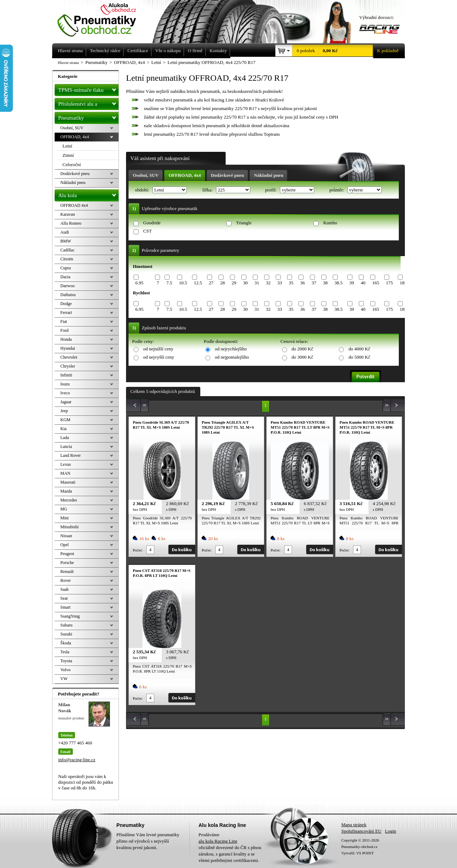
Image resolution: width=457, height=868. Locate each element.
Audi (65, 232)
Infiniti (66, 375)
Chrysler (68, 366)
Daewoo (67, 286)
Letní (67, 146)
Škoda (66, 643)
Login (390, 831)
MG (64, 509)
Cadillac (67, 250)
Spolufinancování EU (361, 831)
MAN (65, 473)
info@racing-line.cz (77, 760)
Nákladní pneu (268, 175)
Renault (67, 572)
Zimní (68, 155)
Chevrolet (69, 357)
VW (64, 679)
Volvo (65, 670)
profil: (271, 190)
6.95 (139, 283)
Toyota (66, 661)
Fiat (64, 321)
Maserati (68, 482)
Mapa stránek (354, 825)
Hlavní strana (68, 63)
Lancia (66, 447)
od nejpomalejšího (232, 357)
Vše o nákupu (168, 51)
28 (223, 283)
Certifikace (138, 51)
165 (376, 283)
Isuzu (65, 384)
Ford (64, 330)
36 (303, 283)
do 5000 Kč (359, 357)
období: (143, 190)
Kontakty (218, 51)
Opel (64, 545)
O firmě (195, 51)
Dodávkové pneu (228, 175)
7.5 (169, 283)
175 (390, 283)
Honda (66, 339)
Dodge (66, 304)
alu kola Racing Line (218, 841)
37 (314, 283)
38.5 (339, 283)
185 (403, 283)
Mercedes (69, 500)
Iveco (65, 393)
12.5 (198, 283)
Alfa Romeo (71, 223)
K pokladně (386, 51)
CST (147, 231)
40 (363, 283)
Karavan (68, 214)
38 (325, 283)
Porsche (67, 563)
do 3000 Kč (303, 357)
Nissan (66, 536)
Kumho (330, 223)
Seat (64, 598)
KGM (65, 420)
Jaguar (66, 402)
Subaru (66, 625)
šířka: (208, 190)
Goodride (152, 223)
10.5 (183, 283)
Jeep (64, 411)
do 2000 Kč (303, 349)
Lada (65, 438)
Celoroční (72, 164)
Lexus (66, 464)
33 (280, 283)
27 (211, 283)
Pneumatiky (88, 116)
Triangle (244, 223)
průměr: (337, 190)
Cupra (66, 268)
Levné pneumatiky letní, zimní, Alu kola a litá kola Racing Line (102, 19)
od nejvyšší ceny (159, 357)
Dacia (65, 277)
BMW (66, 241)
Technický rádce (105, 51)
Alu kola (88, 194)
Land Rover (71, 455)
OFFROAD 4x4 (74, 205)
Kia (63, 429)
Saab (64, 589)
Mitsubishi (69, 527)
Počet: (138, 550)
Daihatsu (68, 295)
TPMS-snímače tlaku (88, 89)
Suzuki (66, 634)
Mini (64, 518)
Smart (66, 607)
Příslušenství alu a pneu (88, 104)
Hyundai (68, 348)
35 (291, 283)
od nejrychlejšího (231, 349)
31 (257, 283)
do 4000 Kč (359, 349)
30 (245, 283)
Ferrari (66, 313)
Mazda (66, 491)
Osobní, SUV (146, 175)
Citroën (67, 259)
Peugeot (67, 554)
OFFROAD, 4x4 (185, 175)
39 (351, 283)
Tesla (65, 652)
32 (268, 283)
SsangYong (70, 616)
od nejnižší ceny (158, 349)
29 (234, 283)
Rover (66, 580)
